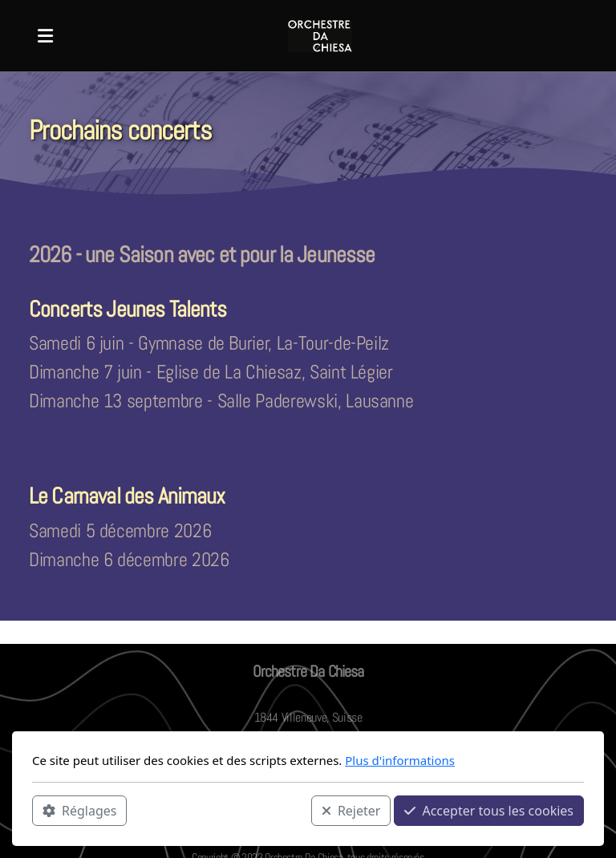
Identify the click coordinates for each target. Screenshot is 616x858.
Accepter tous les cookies (489, 811)
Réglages (79, 811)
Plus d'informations (400, 760)
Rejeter (351, 811)
